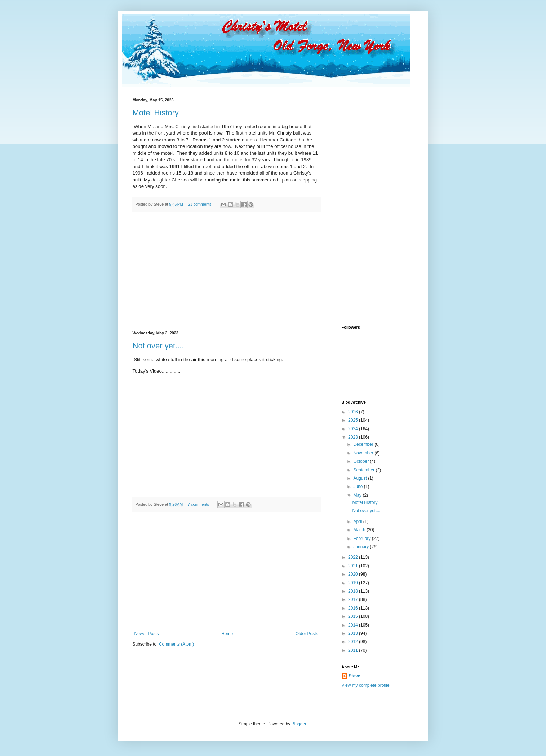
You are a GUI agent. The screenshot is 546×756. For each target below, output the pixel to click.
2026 (354, 412)
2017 (354, 599)
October (361, 461)
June (358, 487)
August (361, 478)
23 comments (200, 204)
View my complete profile (366, 685)
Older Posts (307, 634)
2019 (354, 583)
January (361, 547)
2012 (354, 642)
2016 (354, 608)
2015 (354, 616)
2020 (354, 574)
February (362, 539)
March (360, 530)
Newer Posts (147, 634)
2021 (354, 566)
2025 (354, 420)
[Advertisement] (226, 272)
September (364, 470)
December (364, 444)
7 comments (198, 504)
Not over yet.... (158, 346)
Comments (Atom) (176, 644)
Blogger (299, 724)
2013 (354, 633)
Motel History (156, 113)
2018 (354, 591)
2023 (354, 437)
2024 (354, 429)
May (358, 495)
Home (227, 634)
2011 (354, 650)
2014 (354, 625)
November (364, 453)
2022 (354, 557)
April (358, 522)
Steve (355, 676)
